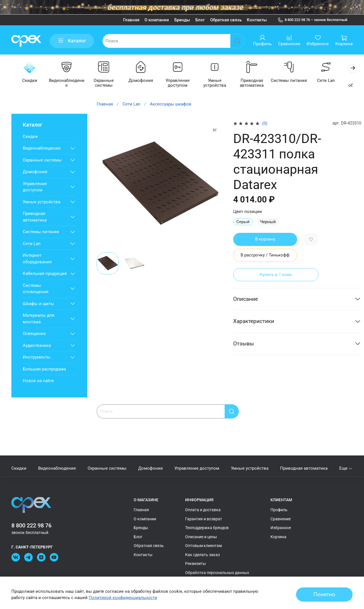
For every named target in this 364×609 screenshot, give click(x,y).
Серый (243, 222)
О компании (157, 20)
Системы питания (296, 81)
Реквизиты (196, 564)
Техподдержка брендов (207, 528)
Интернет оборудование (37, 259)
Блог (200, 20)
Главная (131, 20)
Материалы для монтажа (39, 319)
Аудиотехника (37, 346)
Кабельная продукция (45, 274)
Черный (268, 222)
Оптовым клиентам (203, 546)
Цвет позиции (248, 212)
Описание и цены (201, 537)
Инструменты (37, 357)
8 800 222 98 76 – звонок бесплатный (313, 20)
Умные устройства (220, 83)
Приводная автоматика (258, 83)
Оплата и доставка (203, 510)
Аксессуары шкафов (171, 104)
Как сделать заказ (202, 555)
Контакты (257, 20)
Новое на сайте (38, 381)
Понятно (324, 594)
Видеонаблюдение (68, 83)
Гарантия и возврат (204, 519)
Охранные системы (106, 83)
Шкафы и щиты (38, 304)
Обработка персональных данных (217, 573)
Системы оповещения (36, 289)
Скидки (30, 81)
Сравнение (281, 519)
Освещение (34, 334)
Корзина (278, 537)
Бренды (182, 20)
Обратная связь (226, 20)
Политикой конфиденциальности (123, 598)
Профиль (279, 510)
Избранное (281, 528)
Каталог (72, 41)
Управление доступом (182, 83)
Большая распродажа (44, 369)
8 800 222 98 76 (31, 526)
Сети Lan (334, 81)
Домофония (144, 81)
